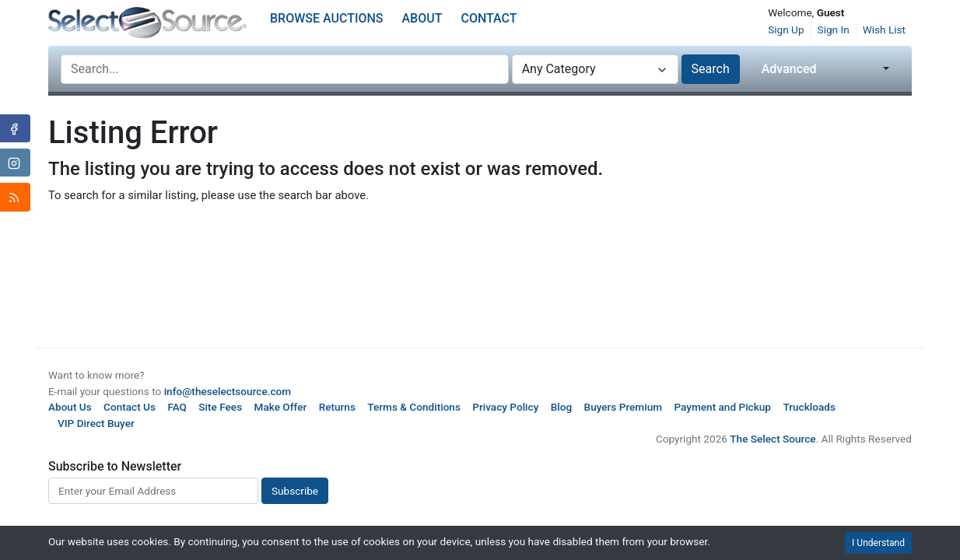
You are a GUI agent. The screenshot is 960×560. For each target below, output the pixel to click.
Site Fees (220, 407)
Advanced (789, 69)
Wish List (884, 30)
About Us (70, 407)
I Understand (878, 543)
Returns (337, 407)
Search (711, 69)
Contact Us (130, 407)
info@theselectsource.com (228, 391)
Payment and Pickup (722, 407)
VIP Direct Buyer (96, 423)
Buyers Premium (624, 407)
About (422, 18)
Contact (489, 18)
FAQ (177, 407)
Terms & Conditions (414, 407)
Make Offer (281, 407)
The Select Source (773, 439)
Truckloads (809, 407)
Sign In (834, 30)
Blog (561, 407)
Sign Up (786, 30)
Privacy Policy (505, 407)
